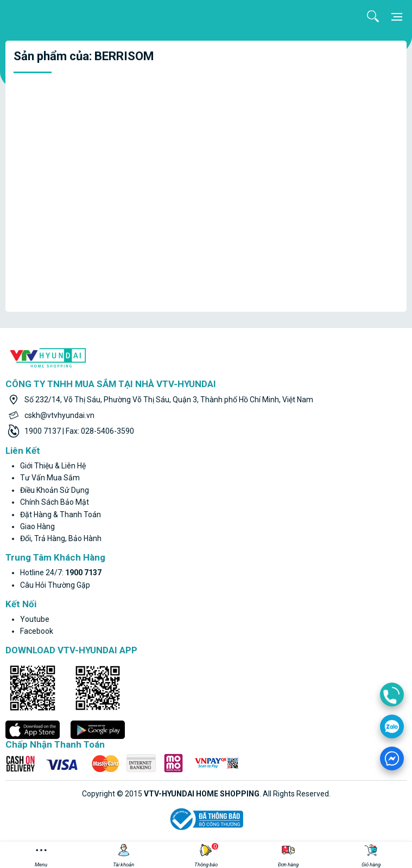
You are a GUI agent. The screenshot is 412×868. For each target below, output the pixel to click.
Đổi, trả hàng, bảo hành (61, 538)
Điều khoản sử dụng (55, 490)
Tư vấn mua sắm (50, 478)
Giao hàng (37, 526)
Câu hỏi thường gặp (55, 585)
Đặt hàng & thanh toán (61, 515)
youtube (35, 619)
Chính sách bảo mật (55, 502)
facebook (37, 631)
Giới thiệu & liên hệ (53, 466)
